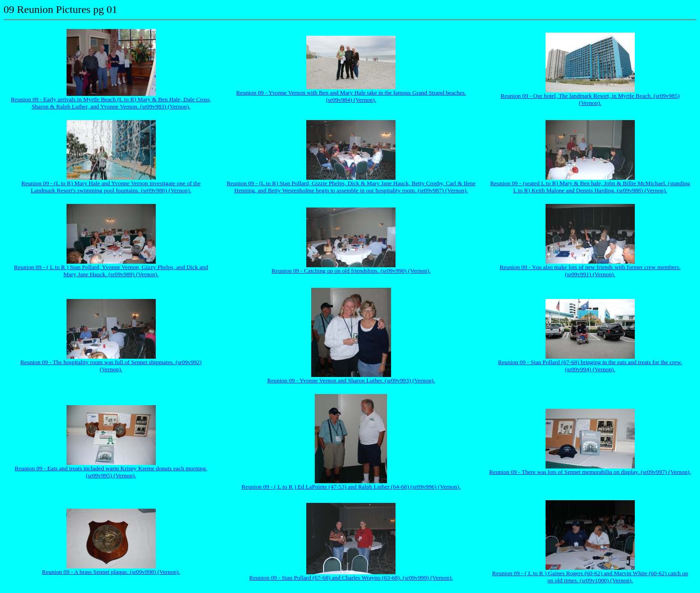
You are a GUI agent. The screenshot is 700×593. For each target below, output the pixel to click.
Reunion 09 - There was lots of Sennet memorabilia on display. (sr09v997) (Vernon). (590, 472)
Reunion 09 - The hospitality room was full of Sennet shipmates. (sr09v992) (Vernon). (111, 366)
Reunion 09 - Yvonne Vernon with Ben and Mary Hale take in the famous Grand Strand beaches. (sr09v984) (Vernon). (351, 96)
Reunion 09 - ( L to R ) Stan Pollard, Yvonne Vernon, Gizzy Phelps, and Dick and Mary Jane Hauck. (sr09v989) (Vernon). (111, 271)
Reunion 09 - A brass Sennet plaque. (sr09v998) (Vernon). (111, 572)
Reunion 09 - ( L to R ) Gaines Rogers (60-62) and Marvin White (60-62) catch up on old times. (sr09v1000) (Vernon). (590, 577)
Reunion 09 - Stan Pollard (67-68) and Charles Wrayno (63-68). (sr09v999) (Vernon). (351, 578)
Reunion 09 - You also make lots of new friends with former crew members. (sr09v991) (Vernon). (590, 271)
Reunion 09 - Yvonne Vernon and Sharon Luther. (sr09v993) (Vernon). (351, 380)
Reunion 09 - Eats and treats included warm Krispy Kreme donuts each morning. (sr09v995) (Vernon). (111, 472)
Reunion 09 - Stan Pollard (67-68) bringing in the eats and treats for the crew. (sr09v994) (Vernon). (590, 366)
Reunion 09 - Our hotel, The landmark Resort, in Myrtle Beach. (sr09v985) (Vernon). (590, 99)
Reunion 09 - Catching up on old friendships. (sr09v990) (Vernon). (351, 271)
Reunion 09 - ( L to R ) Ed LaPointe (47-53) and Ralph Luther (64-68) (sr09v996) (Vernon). (351, 487)
